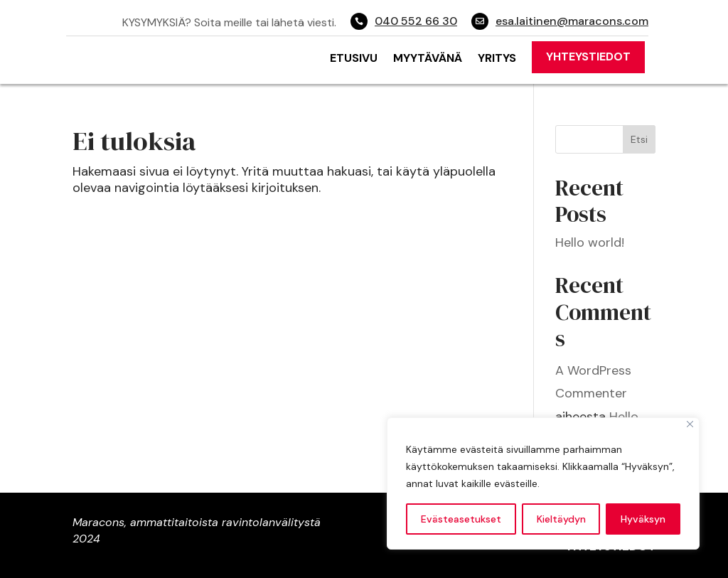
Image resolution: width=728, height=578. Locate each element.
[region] (543, 483)
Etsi (639, 139)
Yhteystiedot (588, 57)
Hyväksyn (643, 519)
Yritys (497, 58)
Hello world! (590, 242)
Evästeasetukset (461, 519)
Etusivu (354, 58)
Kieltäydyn (561, 519)
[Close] (690, 424)
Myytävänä (428, 58)
